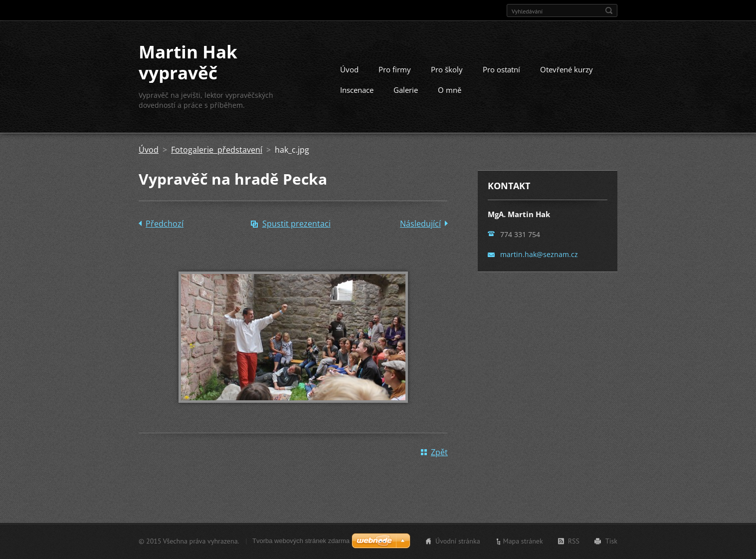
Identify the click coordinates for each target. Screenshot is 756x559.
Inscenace (357, 90)
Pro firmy (395, 69)
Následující (420, 224)
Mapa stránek (523, 541)
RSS (574, 541)
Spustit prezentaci (296, 224)
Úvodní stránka (458, 541)
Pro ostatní (501, 69)
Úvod (349, 69)
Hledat (609, 10)
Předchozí (165, 224)
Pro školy (447, 69)
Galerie (406, 90)
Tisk (611, 541)
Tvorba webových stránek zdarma (301, 541)
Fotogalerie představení (217, 150)
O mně (450, 90)
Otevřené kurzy (567, 69)
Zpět (439, 452)
